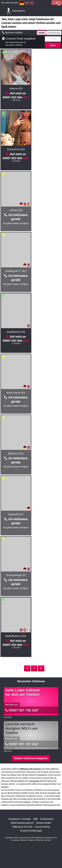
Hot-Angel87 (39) (15, 454)
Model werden (44, 823)
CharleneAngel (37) (15, 332)
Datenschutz (47, 819)
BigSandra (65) (15, 575)
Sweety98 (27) (47, 271)
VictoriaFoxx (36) (47, 89)
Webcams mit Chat (22, 827)
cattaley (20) (15, 149)
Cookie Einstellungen (31, 831)
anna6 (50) (47, 575)
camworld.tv (34, 781)
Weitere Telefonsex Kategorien (31, 758)
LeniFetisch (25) (47, 514)
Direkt (42, 33)
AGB (35, 819)
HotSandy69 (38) (47, 393)
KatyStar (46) (15, 514)
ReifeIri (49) (47, 636)
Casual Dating (42, 827)
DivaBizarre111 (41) (47, 149)
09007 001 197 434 (22, 744)
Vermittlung (54, 33)
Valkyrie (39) (15, 89)
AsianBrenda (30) (15, 210)
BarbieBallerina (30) (47, 332)
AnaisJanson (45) (47, 210)
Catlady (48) (15, 393)
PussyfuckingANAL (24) (47, 454)
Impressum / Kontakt (20, 819)
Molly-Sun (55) (15, 271)
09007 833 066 (15, 97)
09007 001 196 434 (22, 710)
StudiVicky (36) (15, 636)
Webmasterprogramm (22, 823)
